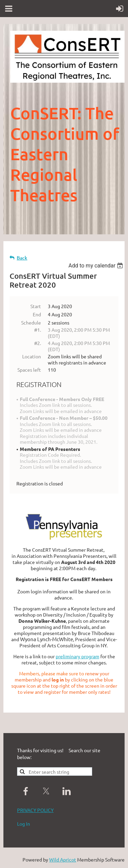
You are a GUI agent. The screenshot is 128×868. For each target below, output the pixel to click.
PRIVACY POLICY (35, 810)
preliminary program (77, 656)
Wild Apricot (63, 859)
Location (32, 356)
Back (22, 258)
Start (36, 306)
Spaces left (29, 370)
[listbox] (96, 266)
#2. (38, 343)
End (37, 314)
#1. (38, 330)
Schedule (31, 322)
